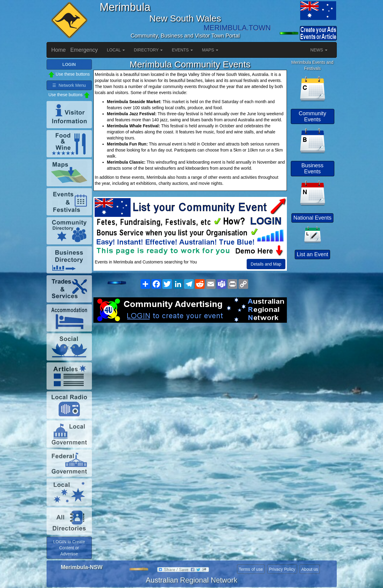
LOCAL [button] (116, 50)
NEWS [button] (319, 50)
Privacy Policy (282, 569)
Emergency (84, 50)
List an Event (312, 254)
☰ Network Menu (69, 85)
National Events (312, 218)
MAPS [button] (210, 50)
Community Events (312, 116)
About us (310, 569)
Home (59, 50)
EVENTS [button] (182, 50)
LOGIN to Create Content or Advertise (69, 548)
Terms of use (251, 569)
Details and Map (266, 264)
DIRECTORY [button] (148, 50)
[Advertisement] (190, 371)
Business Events (312, 168)
